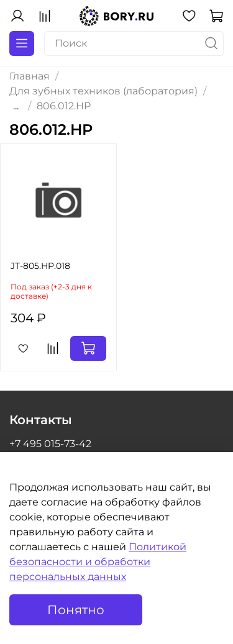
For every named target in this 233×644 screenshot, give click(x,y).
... (16, 106)
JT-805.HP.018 (40, 266)
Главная (30, 76)
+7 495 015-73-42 (50, 444)
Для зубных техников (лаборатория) (103, 91)
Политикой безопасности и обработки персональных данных (98, 562)
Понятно (76, 610)
